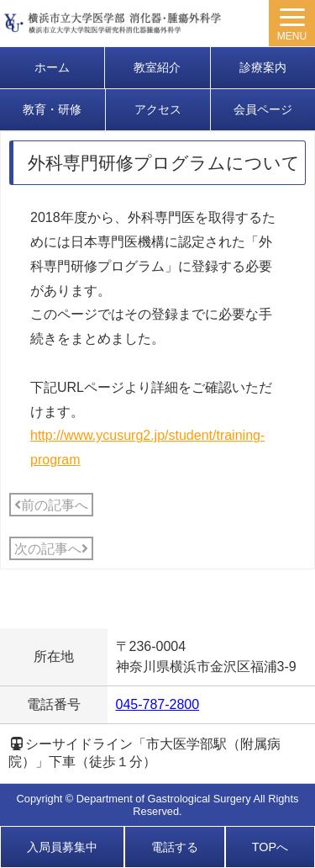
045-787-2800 (158, 704)
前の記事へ (51, 505)
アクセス (158, 109)
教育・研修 (52, 109)
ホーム (52, 67)
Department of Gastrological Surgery (164, 799)
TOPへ (270, 847)
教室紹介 (157, 67)
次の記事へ (51, 549)
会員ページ (263, 109)
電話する (175, 847)
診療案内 (263, 67)
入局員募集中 (62, 847)
